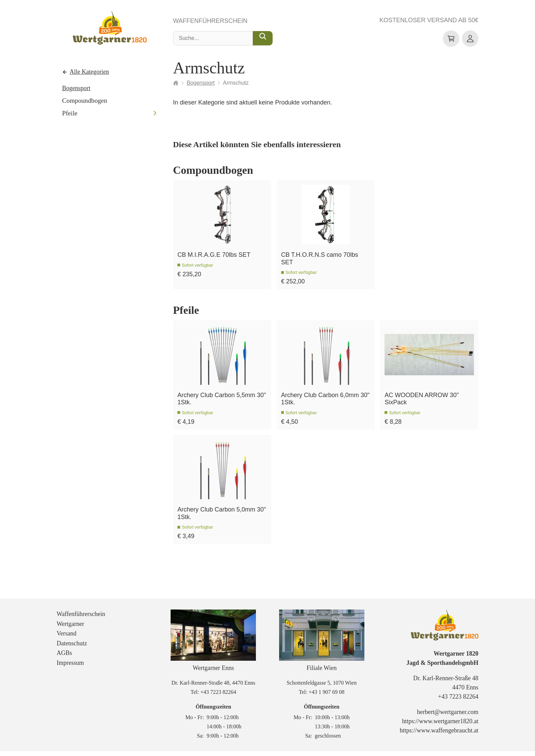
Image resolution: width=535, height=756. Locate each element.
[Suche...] (263, 39)
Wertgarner (70, 629)
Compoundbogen (85, 101)
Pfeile (70, 114)
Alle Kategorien (89, 72)
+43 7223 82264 (218, 697)
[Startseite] (176, 83)
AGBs (64, 658)
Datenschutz (72, 648)
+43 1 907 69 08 (326, 697)
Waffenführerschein (210, 21)
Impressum (70, 668)
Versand (67, 638)
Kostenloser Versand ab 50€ (429, 20)
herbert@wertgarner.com (448, 717)
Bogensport (76, 88)
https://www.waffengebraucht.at (439, 736)
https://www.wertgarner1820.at (440, 726)
